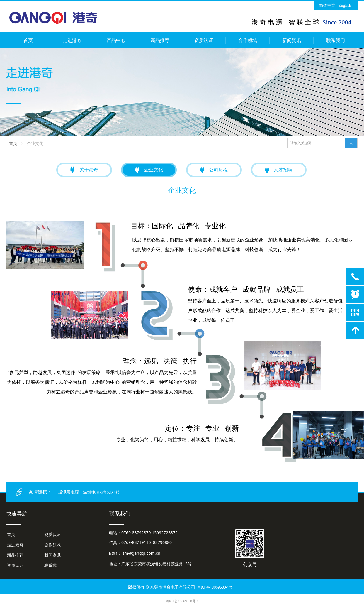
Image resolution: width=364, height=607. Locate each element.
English (345, 5)
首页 (13, 144)
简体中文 (327, 5)
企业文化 (35, 144)
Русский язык (331, 11)
